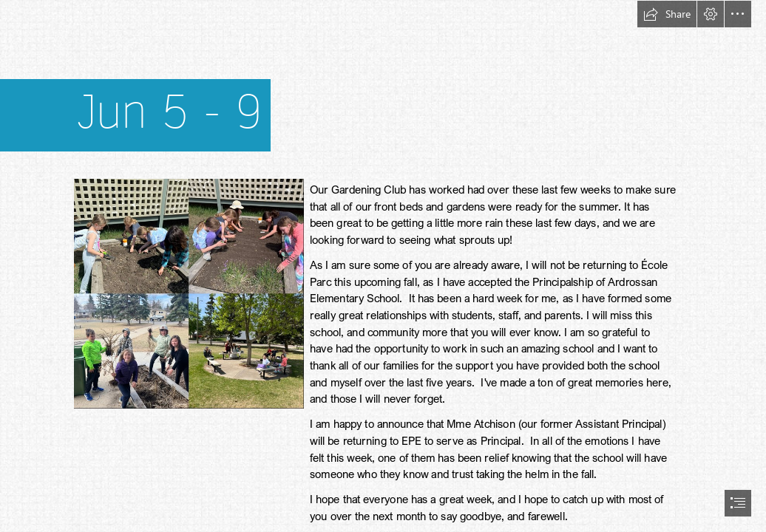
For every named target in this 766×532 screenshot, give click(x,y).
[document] (383, 266)
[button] (667, 14)
